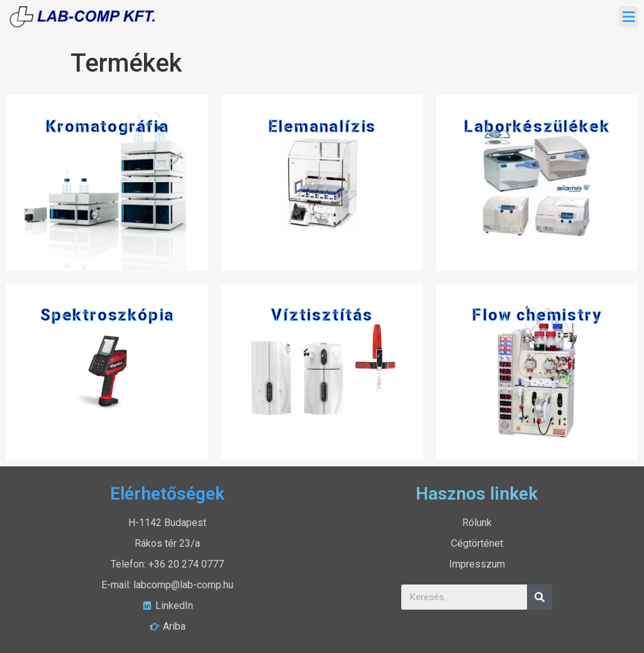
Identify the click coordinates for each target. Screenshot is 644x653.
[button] (628, 17)
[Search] (540, 597)
